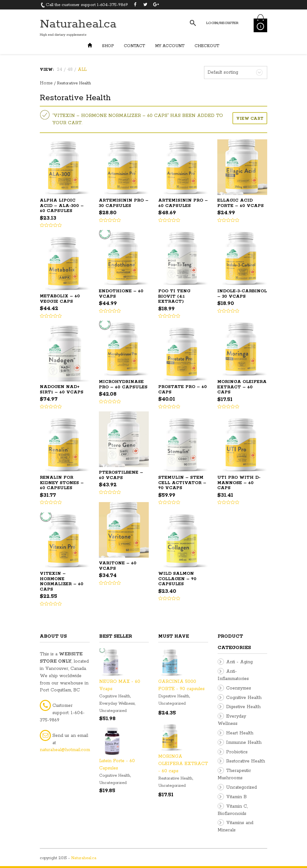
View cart (250, 119)
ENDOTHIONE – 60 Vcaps (121, 294)
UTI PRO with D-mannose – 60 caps (239, 483)
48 (70, 70)
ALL (82, 70)
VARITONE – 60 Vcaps (118, 566)
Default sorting (223, 72)
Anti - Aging (239, 662)
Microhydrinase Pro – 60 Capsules (123, 385)
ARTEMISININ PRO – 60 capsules (183, 203)
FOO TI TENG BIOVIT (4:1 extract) (174, 296)
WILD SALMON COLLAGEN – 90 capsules (177, 579)
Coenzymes (239, 688)
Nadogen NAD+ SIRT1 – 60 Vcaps (62, 390)
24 (60, 70)
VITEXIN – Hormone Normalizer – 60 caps (62, 582)
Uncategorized (113, 711)
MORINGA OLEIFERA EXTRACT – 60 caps (242, 387)
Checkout (207, 46)
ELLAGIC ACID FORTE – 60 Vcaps (241, 203)
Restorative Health (175, 778)
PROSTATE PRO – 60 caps (183, 390)
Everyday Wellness (117, 704)
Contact (134, 46)
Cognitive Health (115, 696)
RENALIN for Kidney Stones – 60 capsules (62, 483)
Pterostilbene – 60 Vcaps (121, 475)
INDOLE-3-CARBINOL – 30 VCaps (242, 294)
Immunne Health (244, 743)
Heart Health (240, 733)
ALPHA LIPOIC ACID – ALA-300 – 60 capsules (62, 206)
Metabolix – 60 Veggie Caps (60, 299)
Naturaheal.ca (78, 24)
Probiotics (237, 752)
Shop (108, 46)
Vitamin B (236, 797)
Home (46, 83)
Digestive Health (174, 696)
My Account (170, 46)
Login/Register (222, 23)
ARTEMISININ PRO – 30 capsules (124, 203)
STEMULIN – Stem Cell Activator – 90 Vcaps (182, 483)
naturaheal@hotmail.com (65, 750)
